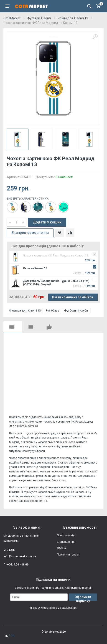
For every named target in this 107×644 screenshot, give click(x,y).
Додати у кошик (47, 222)
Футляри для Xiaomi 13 (25, 311)
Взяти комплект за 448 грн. (73, 297)
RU (13, 636)
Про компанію (66, 535)
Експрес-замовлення (30, 233)
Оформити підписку (83, 598)
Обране (62, 548)
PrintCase (52, 311)
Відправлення (66, 542)
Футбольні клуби (76, 311)
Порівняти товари (68, 555)
